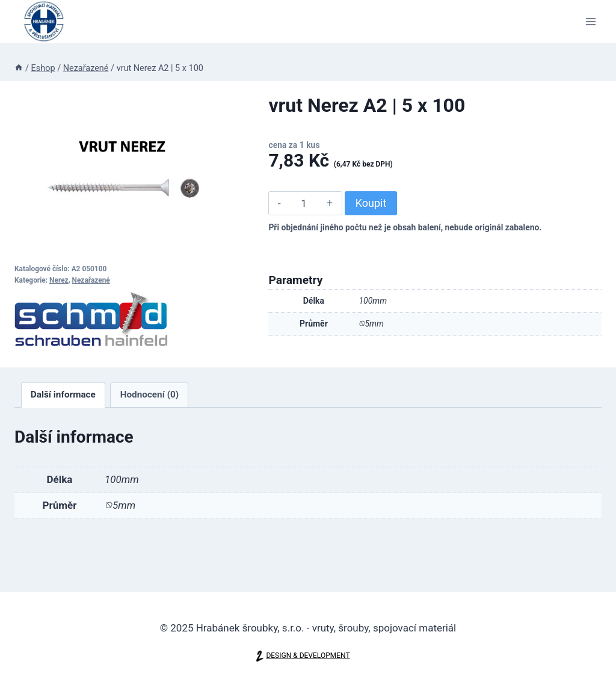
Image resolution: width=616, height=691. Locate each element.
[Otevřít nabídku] (590, 21)
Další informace (63, 395)
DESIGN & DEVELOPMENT (308, 656)
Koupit (371, 203)
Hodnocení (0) (150, 395)
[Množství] (303, 203)
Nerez (59, 280)
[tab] (63, 395)
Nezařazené (91, 280)
